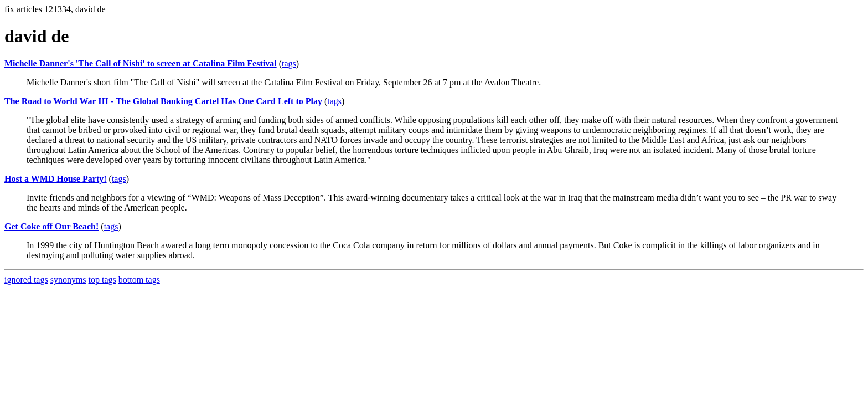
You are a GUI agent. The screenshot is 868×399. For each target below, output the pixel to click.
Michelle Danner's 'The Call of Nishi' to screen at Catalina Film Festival (141, 63)
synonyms (68, 280)
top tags (102, 280)
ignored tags (26, 280)
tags (289, 63)
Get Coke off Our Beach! (51, 226)
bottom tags (139, 280)
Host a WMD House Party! (56, 179)
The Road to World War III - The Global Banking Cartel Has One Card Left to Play (163, 101)
